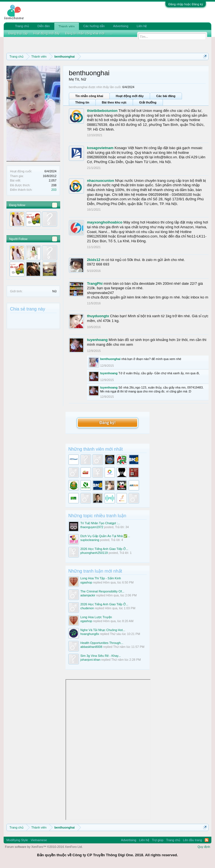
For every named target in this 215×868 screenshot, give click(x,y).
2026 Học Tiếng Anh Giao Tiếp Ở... (104, 549)
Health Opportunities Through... (102, 643)
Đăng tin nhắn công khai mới (85, 33)
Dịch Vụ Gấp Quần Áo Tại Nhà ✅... (105, 536)
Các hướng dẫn (94, 26)
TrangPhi (95, 284)
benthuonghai (110, 359)
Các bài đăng (166, 96)
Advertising (121, 26)
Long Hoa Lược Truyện (96, 617)
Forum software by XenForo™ (44, 847)
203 (54, 190)
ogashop (86, 582)
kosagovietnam (100, 148)
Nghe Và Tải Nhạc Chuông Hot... (103, 630)
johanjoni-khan (90, 660)
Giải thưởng (148, 102)
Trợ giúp (158, 840)
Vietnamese (39, 840)
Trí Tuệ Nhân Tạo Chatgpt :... (100, 523)
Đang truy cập (18, 33)
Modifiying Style (17, 840)
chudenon (87, 608)
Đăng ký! (107, 423)
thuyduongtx (98, 316)
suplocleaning (90, 540)
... (111, 33)
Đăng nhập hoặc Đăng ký (186, 4)
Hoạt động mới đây (130, 96)
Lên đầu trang (193, 840)
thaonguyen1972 (92, 527)
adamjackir (88, 595)
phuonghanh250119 (94, 553)
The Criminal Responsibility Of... (102, 591)
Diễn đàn (44, 26)
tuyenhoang (97, 340)
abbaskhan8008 (91, 647)
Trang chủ (22, 26)
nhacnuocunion (101, 181)
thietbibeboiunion (102, 111)
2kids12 (94, 260)
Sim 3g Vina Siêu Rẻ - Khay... (101, 656)
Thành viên (67, 26)
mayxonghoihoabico (105, 222)
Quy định (204, 847)
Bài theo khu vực (114, 102)
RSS (207, 840)
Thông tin (82, 102)
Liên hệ (142, 26)
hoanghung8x (90, 634)
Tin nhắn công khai (89, 96)
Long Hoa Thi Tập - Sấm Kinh (101, 578)
